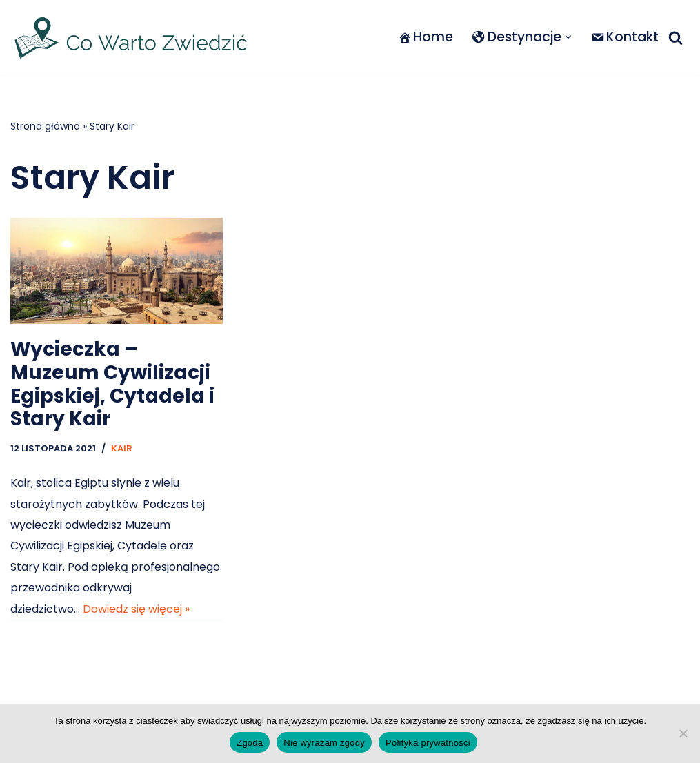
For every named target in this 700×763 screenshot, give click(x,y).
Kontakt (625, 37)
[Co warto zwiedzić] (131, 37)
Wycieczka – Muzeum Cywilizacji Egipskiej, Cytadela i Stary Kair (112, 384)
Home (426, 37)
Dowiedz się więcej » (136, 609)
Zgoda (250, 743)
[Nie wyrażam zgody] (683, 733)
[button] (568, 37)
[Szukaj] (676, 38)
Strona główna (45, 126)
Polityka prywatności (428, 743)
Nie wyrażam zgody (324, 743)
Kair (122, 448)
